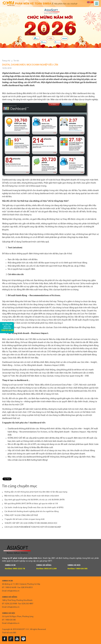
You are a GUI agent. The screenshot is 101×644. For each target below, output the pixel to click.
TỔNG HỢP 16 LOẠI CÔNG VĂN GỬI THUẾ (21, 515)
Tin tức (16, 61)
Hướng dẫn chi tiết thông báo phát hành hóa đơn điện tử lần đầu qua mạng (36, 492)
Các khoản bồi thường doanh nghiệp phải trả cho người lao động (32, 512)
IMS (15, 633)
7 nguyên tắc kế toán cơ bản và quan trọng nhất (24, 519)
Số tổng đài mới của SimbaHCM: (7, 328)
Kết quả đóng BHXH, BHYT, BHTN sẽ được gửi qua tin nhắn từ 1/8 (31, 504)
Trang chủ (6, 61)
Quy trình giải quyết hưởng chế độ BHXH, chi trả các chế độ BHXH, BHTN (34, 500)
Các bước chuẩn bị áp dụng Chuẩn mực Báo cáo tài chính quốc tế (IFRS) (34, 508)
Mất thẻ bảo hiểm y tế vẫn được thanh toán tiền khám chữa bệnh (32, 496)
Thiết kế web (7, 633)
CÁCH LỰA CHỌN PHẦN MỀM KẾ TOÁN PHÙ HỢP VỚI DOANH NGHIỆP (33, 527)
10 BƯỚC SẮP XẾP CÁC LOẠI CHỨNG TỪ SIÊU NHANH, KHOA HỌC (31, 523)
